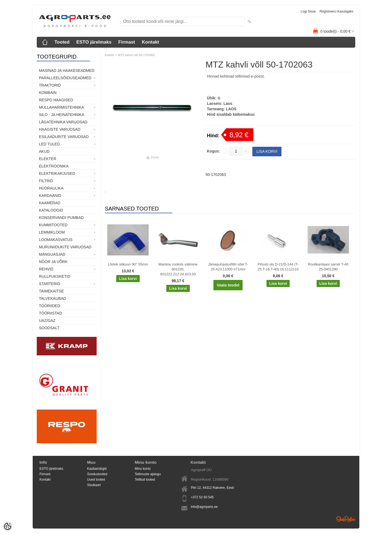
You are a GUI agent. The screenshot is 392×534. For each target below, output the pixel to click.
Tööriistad (50, 313)
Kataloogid (51, 210)
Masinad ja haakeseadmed (67, 71)
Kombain (48, 93)
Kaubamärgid (97, 469)
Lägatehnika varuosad (63, 122)
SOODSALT (49, 328)
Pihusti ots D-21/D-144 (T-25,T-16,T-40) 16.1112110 (278, 267)
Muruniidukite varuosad (65, 247)
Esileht (109, 55)
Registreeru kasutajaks (336, 11)
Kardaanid (50, 196)
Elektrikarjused (57, 173)
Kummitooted (53, 225)
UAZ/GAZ (47, 321)
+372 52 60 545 (202, 497)
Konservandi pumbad (61, 218)
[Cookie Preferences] (8, 526)
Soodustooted (97, 474)
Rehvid (46, 269)
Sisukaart (94, 485)
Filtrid (46, 181)
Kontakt (150, 42)
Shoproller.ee (346, 519)
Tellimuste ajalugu (148, 474)
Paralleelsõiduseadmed (65, 78)
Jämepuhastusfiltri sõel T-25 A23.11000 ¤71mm (228, 267)
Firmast (127, 42)
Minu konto (143, 469)
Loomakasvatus (56, 240)
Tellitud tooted (145, 480)
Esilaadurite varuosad (64, 137)
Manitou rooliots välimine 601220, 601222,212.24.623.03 (178, 269)
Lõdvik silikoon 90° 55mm (128, 264)
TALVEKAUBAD (53, 298)
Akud (44, 151)
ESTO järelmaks (94, 42)
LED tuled (49, 144)
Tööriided (50, 306)
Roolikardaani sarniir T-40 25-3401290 (328, 267)
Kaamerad (50, 203)
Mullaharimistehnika (62, 107)
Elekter (48, 159)
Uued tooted (96, 480)
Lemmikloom (52, 232)
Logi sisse (308, 11)
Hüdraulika (51, 188)
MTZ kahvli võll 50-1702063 (137, 55)
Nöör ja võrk (53, 262)
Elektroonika (54, 166)
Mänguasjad (52, 254)
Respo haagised (56, 100)
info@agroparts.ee (204, 507)
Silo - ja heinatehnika (62, 115)
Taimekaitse (51, 291)
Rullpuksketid (55, 276)
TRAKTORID (50, 85)
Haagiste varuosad (60, 129)
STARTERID (50, 284)
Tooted (62, 42)
